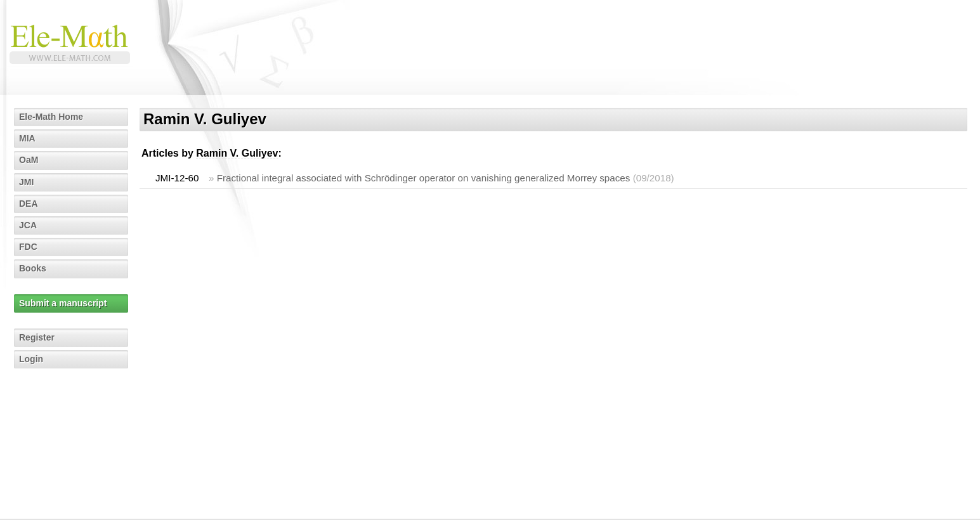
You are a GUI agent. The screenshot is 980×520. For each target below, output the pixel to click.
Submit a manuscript (63, 303)
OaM (29, 160)
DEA (29, 204)
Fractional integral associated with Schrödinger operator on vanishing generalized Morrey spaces (424, 178)
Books (33, 268)
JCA (28, 225)
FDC (28, 247)
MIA (27, 138)
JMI (26, 182)
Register (37, 337)
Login (31, 359)
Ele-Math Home (51, 117)
